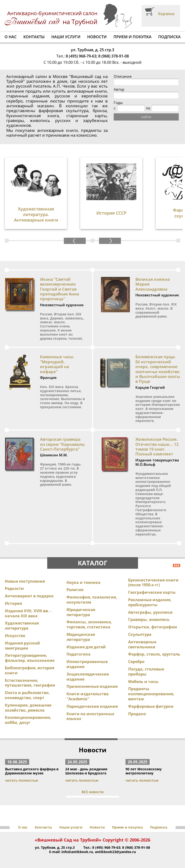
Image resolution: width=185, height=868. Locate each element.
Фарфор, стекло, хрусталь (154, 654)
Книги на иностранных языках (90, 716)
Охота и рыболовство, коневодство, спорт (27, 695)
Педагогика (79, 654)
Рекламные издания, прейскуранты (150, 602)
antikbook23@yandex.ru (115, 852)
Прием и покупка (132, 37)
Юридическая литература (81, 612)
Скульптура (140, 634)
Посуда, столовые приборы (146, 672)
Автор (119, 89)
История (13, 603)
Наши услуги (66, 37)
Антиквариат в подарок (29, 596)
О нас (11, 37)
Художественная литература (22, 626)
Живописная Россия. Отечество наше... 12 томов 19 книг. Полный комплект (157, 447)
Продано (137, 714)
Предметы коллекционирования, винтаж (151, 694)
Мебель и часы (143, 682)
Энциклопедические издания (88, 677)
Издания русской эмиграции (22, 646)
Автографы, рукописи (150, 612)
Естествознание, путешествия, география (30, 683)
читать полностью (22, 780)
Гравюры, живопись (149, 619)
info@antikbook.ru (77, 852)
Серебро (136, 662)
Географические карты (152, 592)
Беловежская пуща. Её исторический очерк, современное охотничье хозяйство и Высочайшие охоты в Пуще (158, 369)
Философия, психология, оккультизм (92, 600)
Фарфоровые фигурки (151, 706)
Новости (97, 37)
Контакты (34, 37)
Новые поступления (25, 581)
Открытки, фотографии (153, 627)
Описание (123, 76)
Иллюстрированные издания (87, 664)
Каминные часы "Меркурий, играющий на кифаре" (57, 364)
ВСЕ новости (93, 792)
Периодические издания (92, 706)
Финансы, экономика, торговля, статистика (89, 624)
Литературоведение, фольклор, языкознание (30, 658)
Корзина (166, 14)
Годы (118, 103)
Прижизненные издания (92, 686)
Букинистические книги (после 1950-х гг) (153, 583)
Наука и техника (83, 582)
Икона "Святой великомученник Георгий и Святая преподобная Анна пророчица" (59, 289)
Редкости (14, 588)
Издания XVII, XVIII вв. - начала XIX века (28, 613)
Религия (75, 590)
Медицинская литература (81, 637)
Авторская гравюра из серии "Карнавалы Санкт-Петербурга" (62, 444)
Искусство (15, 636)
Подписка (169, 37)
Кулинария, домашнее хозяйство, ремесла (28, 708)
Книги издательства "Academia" (88, 696)
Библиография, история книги (30, 670)
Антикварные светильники (142, 644)
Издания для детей (86, 647)
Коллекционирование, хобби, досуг (28, 720)
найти (146, 117)
